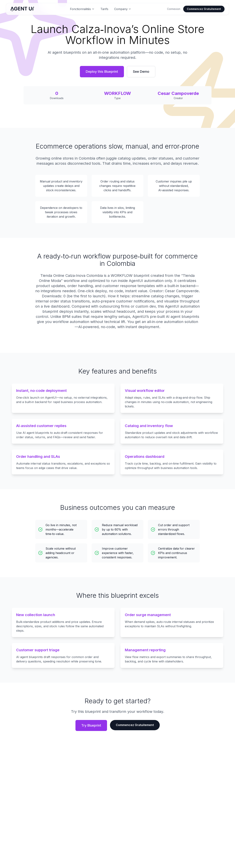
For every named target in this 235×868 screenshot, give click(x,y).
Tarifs (104, 9)
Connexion (174, 9)
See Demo (141, 72)
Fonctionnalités (82, 9)
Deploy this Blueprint (102, 72)
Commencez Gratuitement (204, 9)
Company (123, 9)
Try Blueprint (91, 725)
